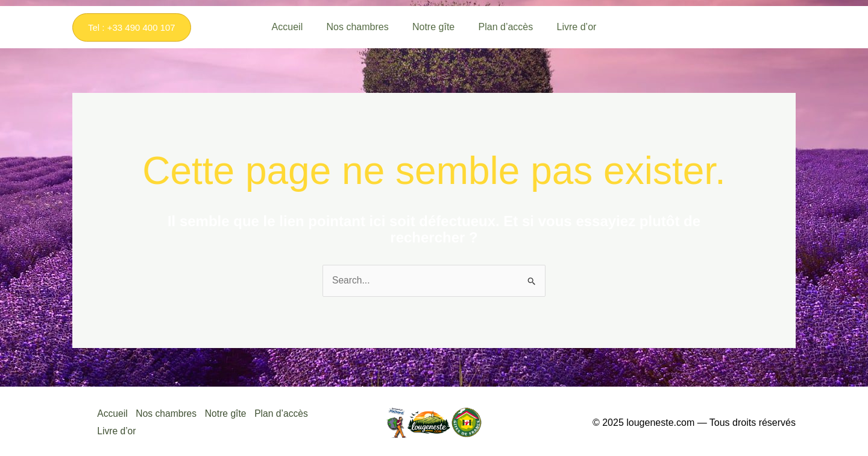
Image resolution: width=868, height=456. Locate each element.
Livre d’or (116, 430)
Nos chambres (168, 413)
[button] (132, 27)
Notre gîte (229, 413)
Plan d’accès (287, 413)
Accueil (112, 413)
